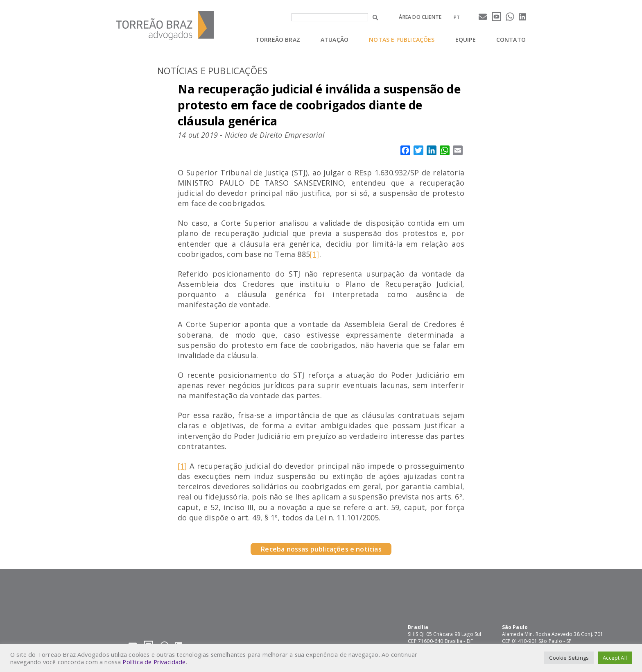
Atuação (335, 40)
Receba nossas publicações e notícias (321, 549)
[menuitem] (457, 17)
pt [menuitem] (457, 17)
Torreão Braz (278, 40)
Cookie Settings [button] (569, 658)
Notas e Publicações (402, 40)
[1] (315, 254)
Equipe (466, 40)
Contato (511, 40)
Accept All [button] (615, 658)
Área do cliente (420, 17)
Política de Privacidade (154, 662)
